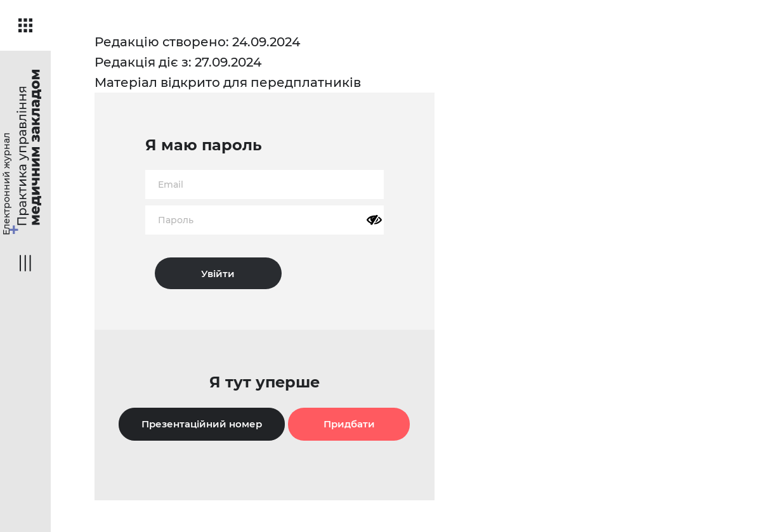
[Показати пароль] (374, 220)
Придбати (349, 424)
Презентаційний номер (202, 424)
